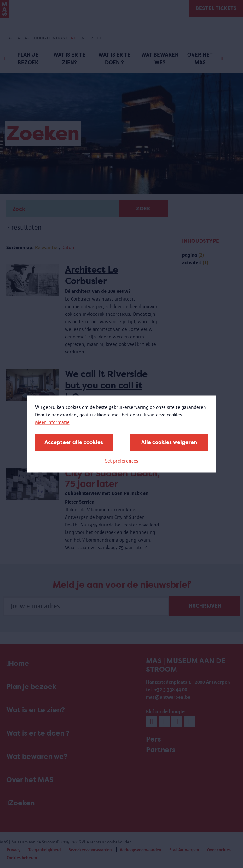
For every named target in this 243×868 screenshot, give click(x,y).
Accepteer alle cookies (74, 442)
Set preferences (121, 461)
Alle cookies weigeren (169, 442)
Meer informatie (52, 422)
